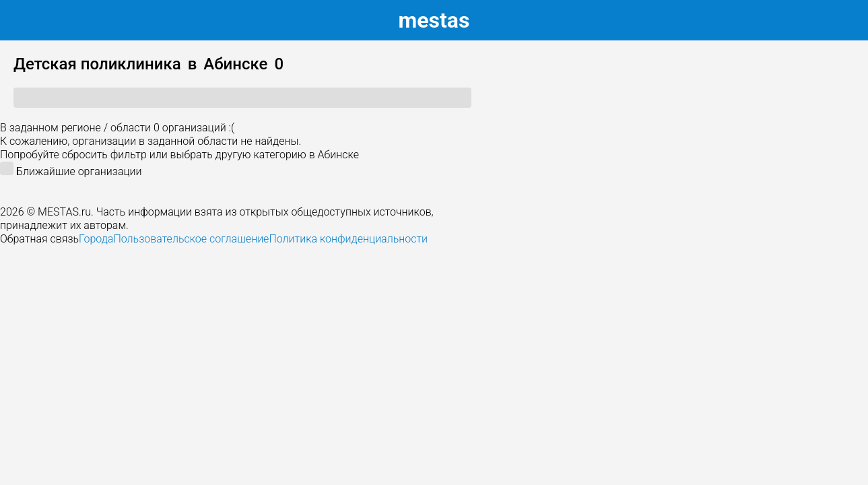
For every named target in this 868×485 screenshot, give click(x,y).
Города (96, 239)
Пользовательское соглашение (191, 239)
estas (434, 20)
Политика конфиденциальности (348, 239)
